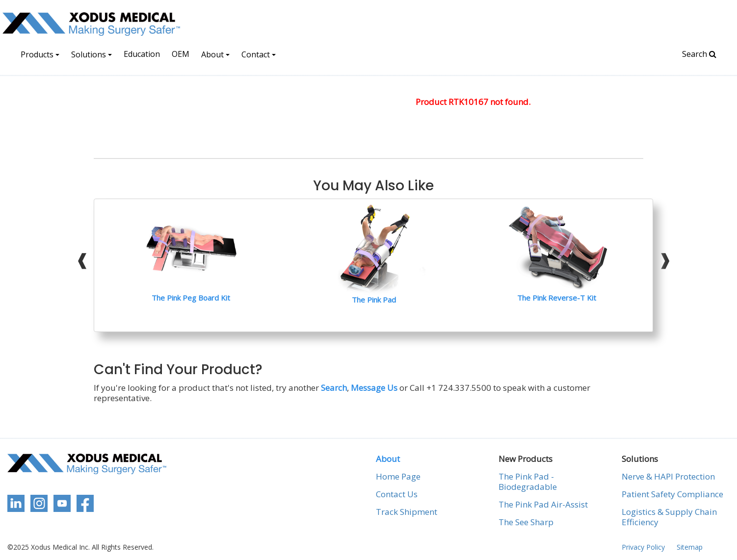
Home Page (398, 477)
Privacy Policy (643, 547)
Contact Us (397, 494)
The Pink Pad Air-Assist (543, 505)
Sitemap (690, 547)
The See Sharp (526, 522)
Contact (259, 54)
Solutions (92, 54)
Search (699, 54)
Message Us (374, 388)
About (215, 54)
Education (142, 54)
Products (40, 54)
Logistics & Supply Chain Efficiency (669, 517)
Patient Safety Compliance (672, 494)
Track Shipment (407, 512)
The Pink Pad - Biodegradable (528, 482)
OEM (181, 54)
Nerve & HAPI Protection (668, 477)
